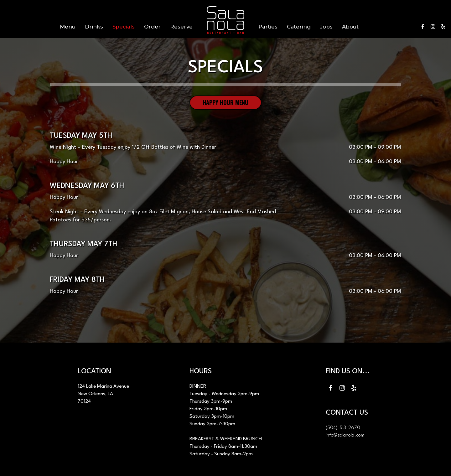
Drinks (94, 27)
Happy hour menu (225, 102)
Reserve (181, 27)
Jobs (326, 27)
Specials (124, 27)
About (350, 27)
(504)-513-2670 (343, 428)
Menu (68, 27)
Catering (299, 27)
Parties (268, 27)
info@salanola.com (345, 435)
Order (152, 27)
